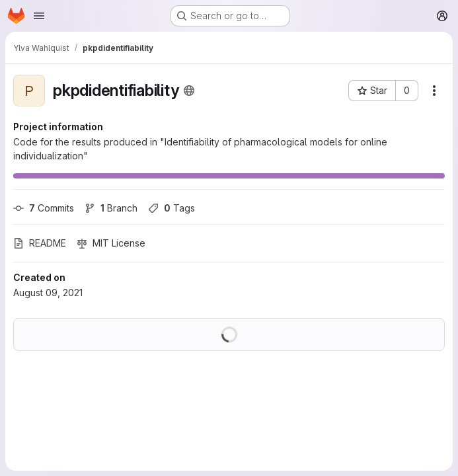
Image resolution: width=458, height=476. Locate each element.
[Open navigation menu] (39, 16)
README (40, 243)
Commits (44, 208)
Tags (172, 208)
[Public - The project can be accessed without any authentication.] (189, 91)
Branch (111, 208)
